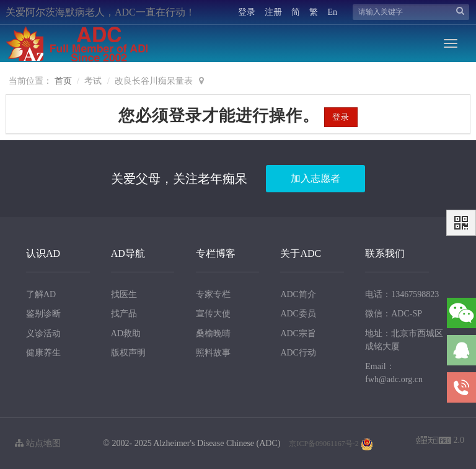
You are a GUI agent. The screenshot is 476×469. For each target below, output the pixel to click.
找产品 (124, 314)
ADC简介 (298, 294)
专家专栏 (213, 294)
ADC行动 (298, 353)
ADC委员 (298, 314)
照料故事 (213, 353)
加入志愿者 (315, 178)
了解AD (41, 294)
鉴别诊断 (43, 314)
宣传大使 (213, 314)
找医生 (124, 294)
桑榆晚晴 (213, 333)
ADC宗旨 (298, 333)
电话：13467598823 (402, 294)
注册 (273, 12)
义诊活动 (43, 333)
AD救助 (126, 333)
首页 (63, 81)
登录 (247, 12)
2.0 (440, 441)
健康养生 (43, 353)
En (332, 12)
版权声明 (128, 353)
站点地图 (38, 443)
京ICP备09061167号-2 (324, 444)
